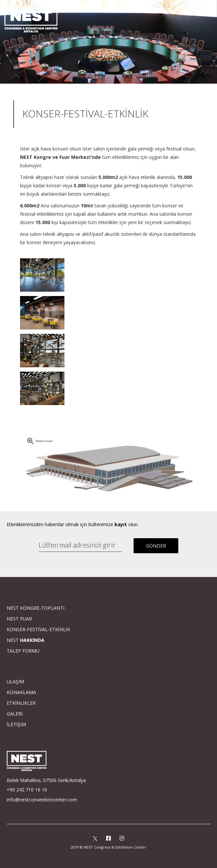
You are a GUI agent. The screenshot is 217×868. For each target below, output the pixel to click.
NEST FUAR (19, 619)
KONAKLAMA (21, 692)
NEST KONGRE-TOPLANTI (36, 608)
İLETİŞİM (16, 724)
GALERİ (15, 714)
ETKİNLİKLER (21, 703)
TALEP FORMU (23, 651)
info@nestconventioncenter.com (42, 800)
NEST (26, 640)
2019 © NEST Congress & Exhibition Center (108, 847)
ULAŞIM (15, 682)
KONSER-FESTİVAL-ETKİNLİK (38, 629)
